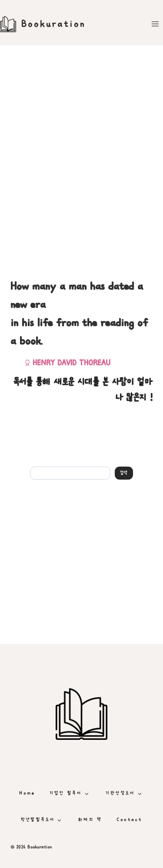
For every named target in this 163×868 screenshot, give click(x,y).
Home (27, 793)
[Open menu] (155, 24)
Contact (129, 820)
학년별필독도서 (38, 820)
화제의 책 (90, 820)
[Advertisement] (81, 177)
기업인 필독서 (66, 793)
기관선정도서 (120, 793)
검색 (124, 473)
